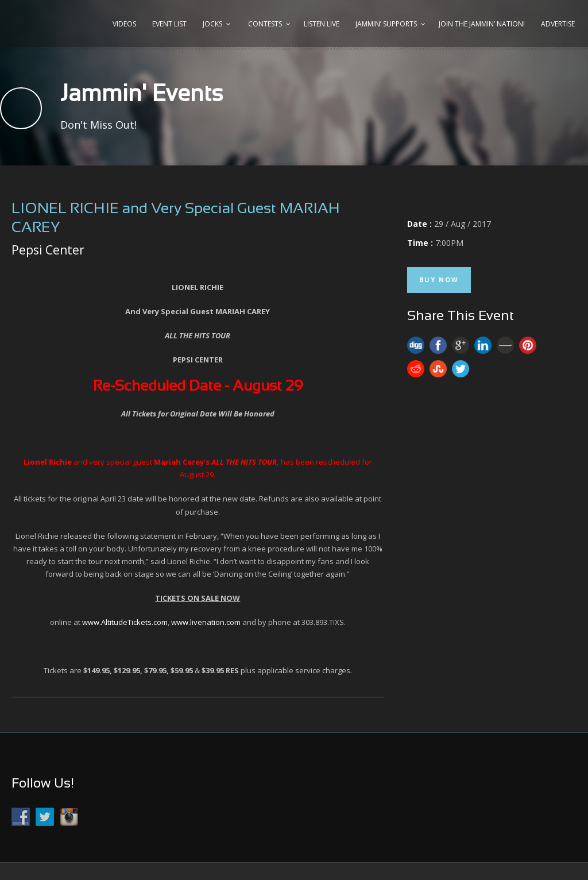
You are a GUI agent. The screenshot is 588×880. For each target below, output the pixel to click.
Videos (124, 24)
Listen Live (322, 24)
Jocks (212, 24)
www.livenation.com (206, 622)
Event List (169, 24)
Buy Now (439, 279)
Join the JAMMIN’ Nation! (482, 24)
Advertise (558, 24)
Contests (265, 24)
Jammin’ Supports (386, 24)
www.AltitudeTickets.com (125, 622)
